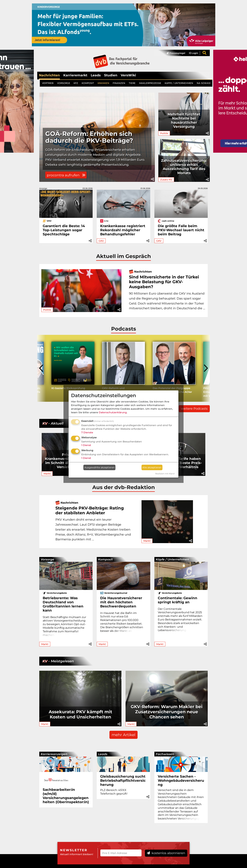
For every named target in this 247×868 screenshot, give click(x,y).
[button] (152, 179)
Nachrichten (49, 75)
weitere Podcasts (194, 409)
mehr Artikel (123, 735)
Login (193, 53)
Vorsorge (47, 559)
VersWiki (128, 75)
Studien (111, 75)
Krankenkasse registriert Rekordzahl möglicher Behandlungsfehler (123, 230)
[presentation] (42, 368)
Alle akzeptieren (152, 467)
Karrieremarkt (75, 75)
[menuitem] (174, 53)
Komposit (105, 559)
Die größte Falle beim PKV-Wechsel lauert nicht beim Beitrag (181, 230)
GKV (101, 241)
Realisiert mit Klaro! (165, 474)
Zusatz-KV (166, 180)
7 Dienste (87, 432)
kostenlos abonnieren (166, 853)
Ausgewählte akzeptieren (99, 467)
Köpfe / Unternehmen (172, 559)
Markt (47, 474)
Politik (164, 133)
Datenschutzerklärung (113, 412)
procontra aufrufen (66, 175)
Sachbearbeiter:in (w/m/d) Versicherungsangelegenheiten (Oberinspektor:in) (66, 796)
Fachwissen (165, 754)
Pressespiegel (176, 53)
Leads (96, 75)
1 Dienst (86, 445)
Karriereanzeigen (54, 754)
